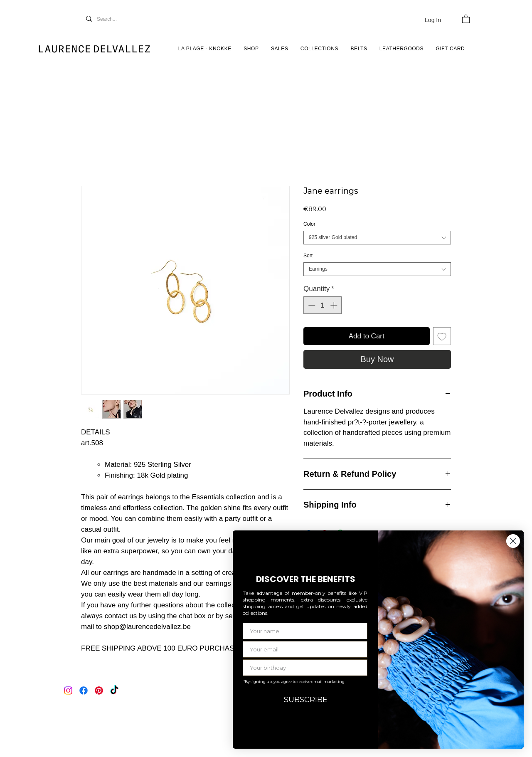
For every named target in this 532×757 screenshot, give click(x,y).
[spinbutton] (323, 305)
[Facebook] (84, 690)
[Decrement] (311, 305)
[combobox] (377, 238)
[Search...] (116, 19)
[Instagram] (68, 690)
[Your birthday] (305, 668)
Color (309, 224)
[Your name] (305, 631)
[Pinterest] (99, 690)
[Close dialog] (513, 541)
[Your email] (305, 649)
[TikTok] (114, 690)
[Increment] (335, 305)
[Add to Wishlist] (442, 336)
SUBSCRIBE (306, 700)
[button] (466, 18)
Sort (308, 256)
